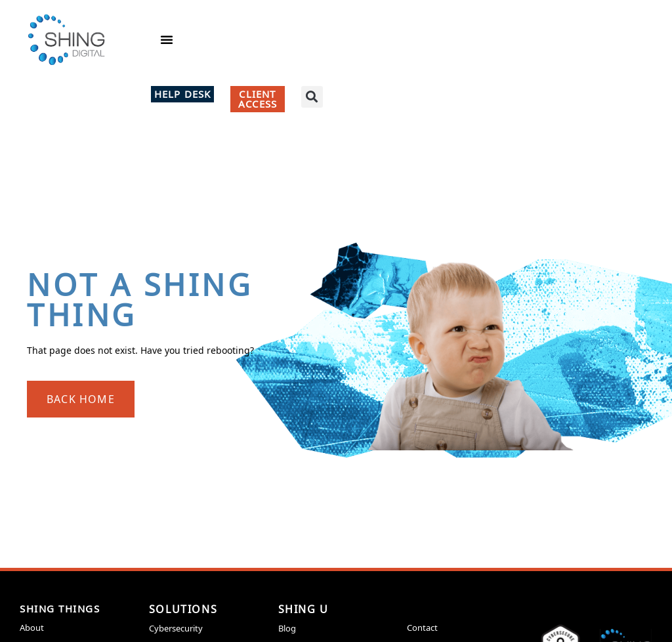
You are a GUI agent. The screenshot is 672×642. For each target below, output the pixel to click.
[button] (167, 39)
